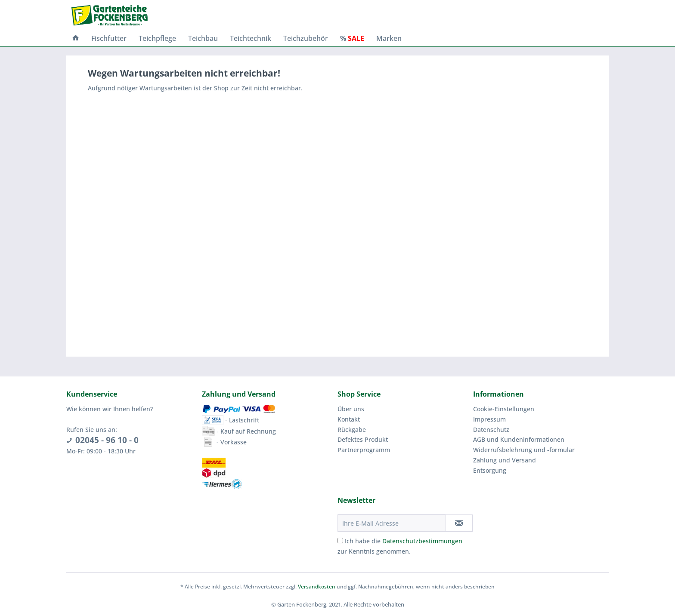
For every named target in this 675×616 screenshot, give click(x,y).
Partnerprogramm (364, 450)
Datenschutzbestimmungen (422, 541)
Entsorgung (490, 470)
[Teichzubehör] (306, 38)
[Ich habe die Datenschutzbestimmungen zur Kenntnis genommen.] (340, 541)
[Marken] (389, 38)
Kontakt (349, 419)
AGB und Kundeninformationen (519, 439)
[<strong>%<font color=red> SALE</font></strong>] (352, 38)
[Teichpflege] (157, 38)
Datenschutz (491, 430)
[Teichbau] (203, 38)
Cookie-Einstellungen (504, 409)
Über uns (351, 409)
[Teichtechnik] (251, 38)
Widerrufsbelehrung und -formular (524, 450)
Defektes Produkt (363, 439)
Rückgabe (352, 430)
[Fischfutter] (109, 38)
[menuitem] (76, 38)
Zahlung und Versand (505, 460)
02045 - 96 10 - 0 (107, 440)
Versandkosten (317, 587)
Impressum (489, 419)
